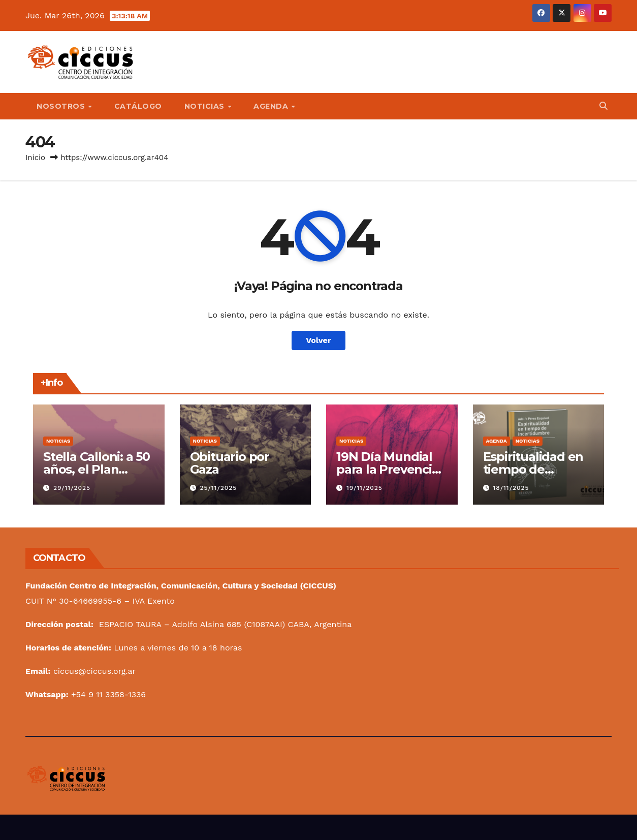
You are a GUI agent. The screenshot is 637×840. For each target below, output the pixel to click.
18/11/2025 (511, 488)
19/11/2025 (364, 488)
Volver (318, 340)
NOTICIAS (206, 106)
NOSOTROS (62, 106)
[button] (603, 106)
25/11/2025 (218, 488)
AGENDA (272, 106)
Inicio (35, 158)
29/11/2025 (72, 488)
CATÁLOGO (138, 106)
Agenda (497, 441)
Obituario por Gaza (230, 463)
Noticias (58, 441)
